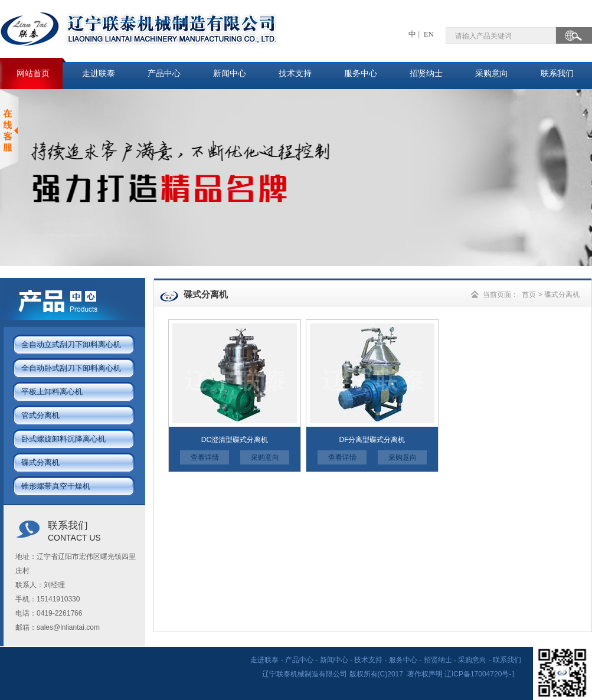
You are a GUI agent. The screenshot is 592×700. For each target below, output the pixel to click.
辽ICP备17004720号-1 (481, 674)
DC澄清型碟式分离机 (235, 440)
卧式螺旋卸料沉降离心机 (63, 439)
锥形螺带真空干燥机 (56, 486)
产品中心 (164, 73)
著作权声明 (425, 674)
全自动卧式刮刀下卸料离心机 (71, 368)
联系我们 (557, 73)
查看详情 (205, 457)
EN (428, 34)
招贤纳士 (426, 73)
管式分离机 (40, 415)
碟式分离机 (40, 462)
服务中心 (361, 73)
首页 (529, 295)
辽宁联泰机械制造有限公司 (305, 674)
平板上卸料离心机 (52, 392)
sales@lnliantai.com (68, 627)
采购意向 (492, 73)
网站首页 (33, 73)
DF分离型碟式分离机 (372, 440)
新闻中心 (230, 73)
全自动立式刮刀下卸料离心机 (71, 344)
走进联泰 (99, 73)
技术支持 (295, 73)
